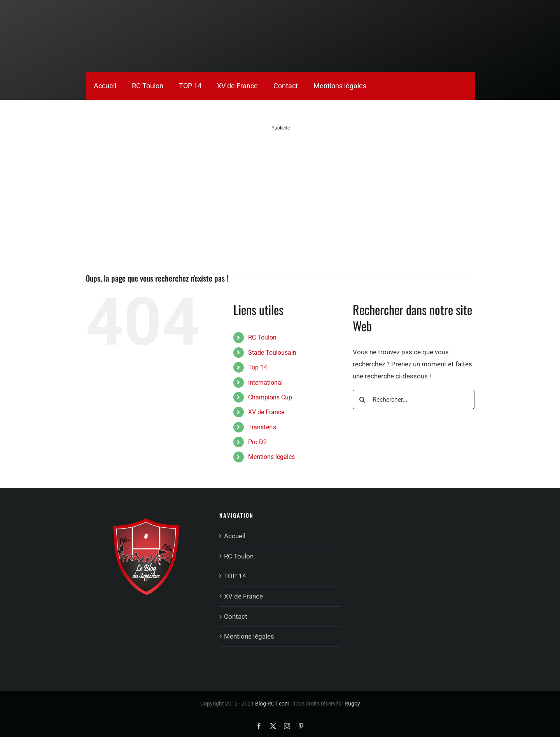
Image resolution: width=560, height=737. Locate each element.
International (265, 383)
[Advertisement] (281, 186)
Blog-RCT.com (272, 704)
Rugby (352, 704)
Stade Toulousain (272, 353)
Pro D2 (257, 442)
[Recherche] (362, 399)
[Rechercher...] (414, 399)
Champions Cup (270, 397)
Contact (236, 616)
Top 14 (258, 367)
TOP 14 (235, 576)
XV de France (266, 412)
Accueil (235, 536)
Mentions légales (271, 457)
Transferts (262, 427)
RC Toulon (262, 337)
